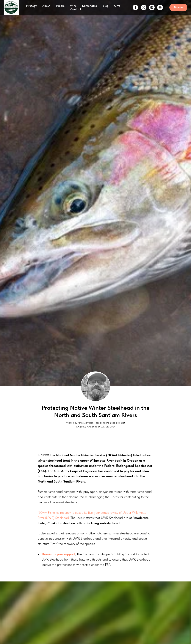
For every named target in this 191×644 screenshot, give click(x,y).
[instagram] (152, 7)
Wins (73, 6)
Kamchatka (90, 6)
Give (117, 6)
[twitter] (144, 7)
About (46, 6)
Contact (76, 9)
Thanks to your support (58, 554)
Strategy (31, 6)
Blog (106, 6)
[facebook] (135, 7)
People (60, 6)
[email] (160, 7)
